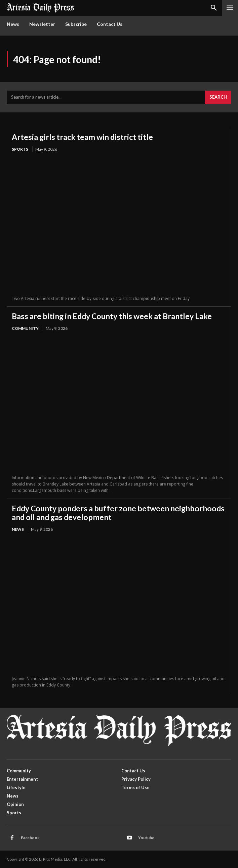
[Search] (218, 97)
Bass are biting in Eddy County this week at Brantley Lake (112, 316)
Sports (20, 149)
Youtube (146, 838)
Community (25, 328)
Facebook (30, 838)
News (18, 529)
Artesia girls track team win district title (82, 137)
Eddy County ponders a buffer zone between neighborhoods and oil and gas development (118, 513)
